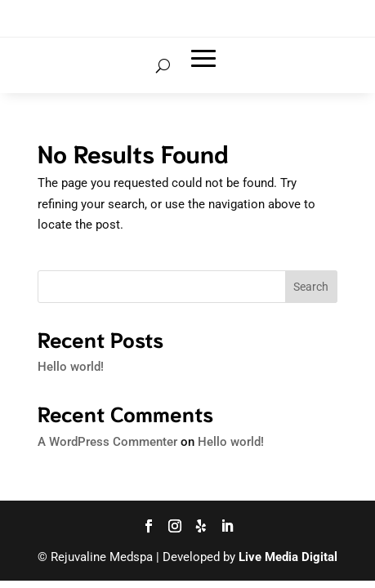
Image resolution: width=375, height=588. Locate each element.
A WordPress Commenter (107, 442)
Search (311, 287)
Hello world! (71, 367)
